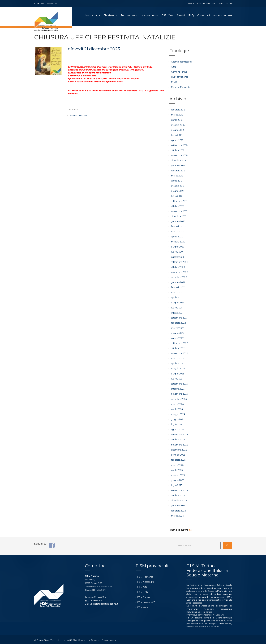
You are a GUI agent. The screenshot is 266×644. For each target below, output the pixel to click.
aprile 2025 (177, 469)
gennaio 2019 (178, 165)
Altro (174, 67)
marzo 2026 (177, 515)
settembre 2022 (179, 343)
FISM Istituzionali (180, 77)
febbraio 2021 (178, 287)
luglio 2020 (177, 252)
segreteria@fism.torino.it (105, 603)
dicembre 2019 (178, 216)
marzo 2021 (177, 292)
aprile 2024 (177, 408)
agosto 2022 (177, 338)
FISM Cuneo (143, 596)
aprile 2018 (177, 120)
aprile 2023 (177, 363)
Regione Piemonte (180, 87)
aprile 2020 (177, 236)
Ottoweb (95, 639)
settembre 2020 (179, 262)
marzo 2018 (177, 115)
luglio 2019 (177, 196)
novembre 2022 (179, 353)
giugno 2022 (178, 333)
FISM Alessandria (146, 581)
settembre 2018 (179, 145)
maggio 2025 (178, 474)
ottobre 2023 (178, 388)
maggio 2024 (178, 413)
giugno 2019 (177, 191)
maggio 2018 (178, 125)
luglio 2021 (177, 307)
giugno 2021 (177, 302)
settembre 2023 (179, 383)
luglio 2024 (177, 424)
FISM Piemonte (145, 576)
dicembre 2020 (179, 277)
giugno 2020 (178, 247)
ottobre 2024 (178, 439)
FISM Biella (143, 591)
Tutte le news (179, 529)
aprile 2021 (177, 297)
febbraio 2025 (178, 459)
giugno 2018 (177, 130)
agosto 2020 (178, 257)
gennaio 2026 (178, 505)
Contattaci (203, 16)
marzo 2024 (177, 403)
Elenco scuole (225, 3)
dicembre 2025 (179, 500)
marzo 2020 (178, 231)
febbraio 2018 (178, 110)
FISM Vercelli (143, 606)
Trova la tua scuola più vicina (201, 3)
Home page (93, 16)
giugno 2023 (178, 373)
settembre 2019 (179, 201)
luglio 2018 (177, 135)
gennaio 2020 (178, 221)
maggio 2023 (178, 368)
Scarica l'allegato (78, 116)
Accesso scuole (223, 16)
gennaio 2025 (178, 454)
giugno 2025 (178, 479)
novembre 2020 (179, 272)
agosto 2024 (177, 429)
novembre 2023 (179, 393)
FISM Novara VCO (146, 601)
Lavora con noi (149, 16)
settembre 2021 (179, 317)
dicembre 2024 (179, 449)
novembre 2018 (179, 155)
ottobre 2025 (178, 495)
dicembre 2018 (179, 160)
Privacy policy (109, 639)
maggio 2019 (178, 186)
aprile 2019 (177, 181)
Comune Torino (179, 72)
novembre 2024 (179, 444)
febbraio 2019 (178, 171)
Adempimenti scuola (182, 62)
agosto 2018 (177, 140)
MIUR (174, 82)
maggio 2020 (178, 241)
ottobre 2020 (178, 267)
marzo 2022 (177, 327)
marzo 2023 (177, 358)
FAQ (191, 16)
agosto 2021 (177, 312)
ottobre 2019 (177, 206)
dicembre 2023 (179, 398)
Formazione (128, 16)
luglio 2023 (177, 378)
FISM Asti (142, 586)
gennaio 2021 (178, 282)
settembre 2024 (179, 434)
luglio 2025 (177, 484)
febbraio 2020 (178, 226)
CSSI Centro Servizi (173, 16)
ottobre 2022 (178, 348)
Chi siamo (109, 16)
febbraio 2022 (178, 322)
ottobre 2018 (178, 150)
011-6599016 (51, 3)
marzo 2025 (177, 464)
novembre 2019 (179, 211)
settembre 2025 (179, 489)
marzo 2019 (177, 176)
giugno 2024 (178, 419)
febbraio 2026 (178, 510)
